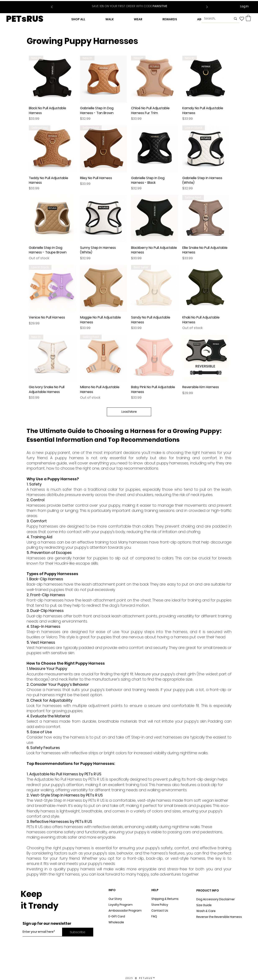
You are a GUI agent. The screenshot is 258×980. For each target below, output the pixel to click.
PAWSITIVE (130, 6)
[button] (248, 18)
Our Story (115, 899)
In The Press (117, 934)
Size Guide (204, 905)
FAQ (154, 916)
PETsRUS (25, 19)
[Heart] (242, 19)
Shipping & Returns (165, 899)
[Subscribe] (78, 932)
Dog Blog (115, 928)
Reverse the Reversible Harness (219, 917)
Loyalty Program (121, 905)
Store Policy (160, 905)
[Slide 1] (127, 4)
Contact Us (160, 911)
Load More (129, 412)
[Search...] (215, 19)
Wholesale (116, 922)
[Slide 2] (132, 4)
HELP (155, 890)
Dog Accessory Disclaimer (216, 899)
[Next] (207, 7)
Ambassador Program (125, 911)
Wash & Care (206, 911)
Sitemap (158, 922)
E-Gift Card (117, 916)
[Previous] (52, 7)
